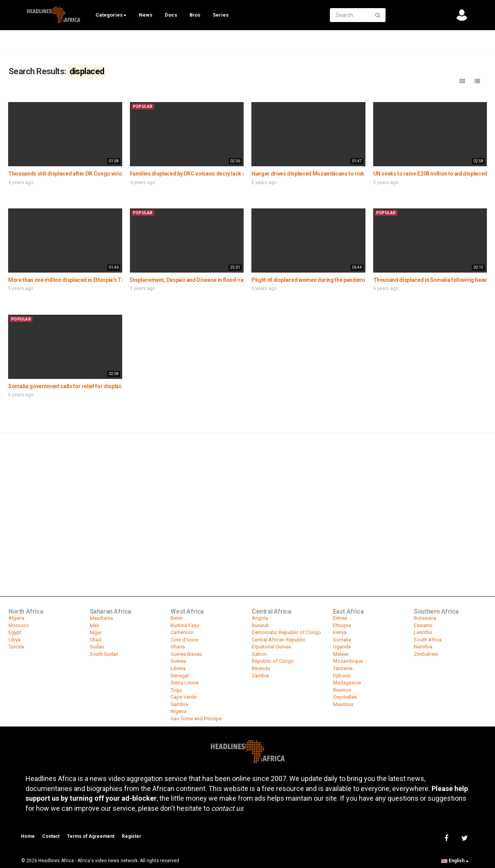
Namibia (423, 647)
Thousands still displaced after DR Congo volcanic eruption (81, 174)
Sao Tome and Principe (196, 719)
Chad (96, 640)
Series (221, 15)
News (146, 15)
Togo (176, 690)
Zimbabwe (426, 654)
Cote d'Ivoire (184, 640)
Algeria (16, 618)
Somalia (342, 640)
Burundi (260, 625)
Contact (51, 836)
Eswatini (423, 625)
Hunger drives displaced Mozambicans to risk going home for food (334, 174)
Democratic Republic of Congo (286, 632)
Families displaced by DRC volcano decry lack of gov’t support (206, 174)
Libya (15, 640)
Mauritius (343, 704)
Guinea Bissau (186, 654)
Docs (171, 15)
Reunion (342, 690)
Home (28, 836)
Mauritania (101, 618)
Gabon (259, 654)
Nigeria (178, 711)
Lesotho (423, 632)
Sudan (97, 647)
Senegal (180, 676)
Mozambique (348, 661)
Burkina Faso (185, 625)
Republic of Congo (273, 661)
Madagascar (347, 683)
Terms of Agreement (91, 836)
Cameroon (182, 632)
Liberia (178, 668)
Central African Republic (279, 640)
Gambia (179, 704)
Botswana (425, 618)
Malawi (341, 654)
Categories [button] (111, 15)
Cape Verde (183, 697)
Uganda (342, 647)
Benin (177, 618)
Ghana (178, 647)
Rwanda (261, 668)
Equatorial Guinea (271, 647)
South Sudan (104, 654)
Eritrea (340, 618)
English (455, 861)
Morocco (19, 625)
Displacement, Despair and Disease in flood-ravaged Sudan (203, 280)
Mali (94, 625)
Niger (96, 632)
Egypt (15, 632)
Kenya (340, 632)
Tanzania (343, 668)
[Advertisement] (247, 491)
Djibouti (342, 676)
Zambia (260, 676)
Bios (195, 15)
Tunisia (16, 647)
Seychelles (345, 697)
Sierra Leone (184, 683)
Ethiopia (342, 625)
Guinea (178, 661)
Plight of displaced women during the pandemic (310, 280)
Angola (260, 618)
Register (131, 836)
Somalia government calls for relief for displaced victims (78, 386)
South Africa (428, 640)
